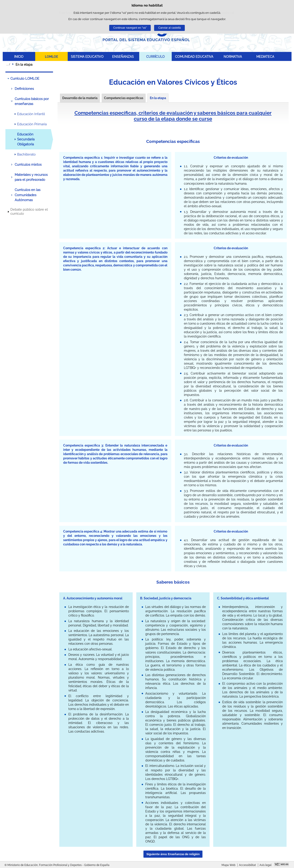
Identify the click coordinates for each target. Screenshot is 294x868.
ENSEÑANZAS (123, 57)
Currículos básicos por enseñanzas (32, 101)
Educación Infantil (31, 114)
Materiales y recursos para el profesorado (31, 177)
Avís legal (265, 865)
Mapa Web (228, 865)
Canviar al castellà (170, 28)
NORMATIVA (233, 57)
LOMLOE (51, 57)
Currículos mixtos (28, 165)
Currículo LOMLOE (25, 79)
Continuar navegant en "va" (130, 28)
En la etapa (158, 98)
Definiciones (24, 89)
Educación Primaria (32, 124)
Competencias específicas (124, 98)
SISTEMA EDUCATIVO (87, 57)
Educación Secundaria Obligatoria (26, 139)
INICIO (19, 57)
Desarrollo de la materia (80, 98)
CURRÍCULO (155, 57)
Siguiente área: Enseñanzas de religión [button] (173, 854)
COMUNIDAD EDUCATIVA (194, 57)
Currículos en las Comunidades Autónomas (28, 195)
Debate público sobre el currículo (29, 212)
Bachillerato (26, 154)
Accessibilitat (247, 865)
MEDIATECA (265, 57)
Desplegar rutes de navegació (8, 64)
